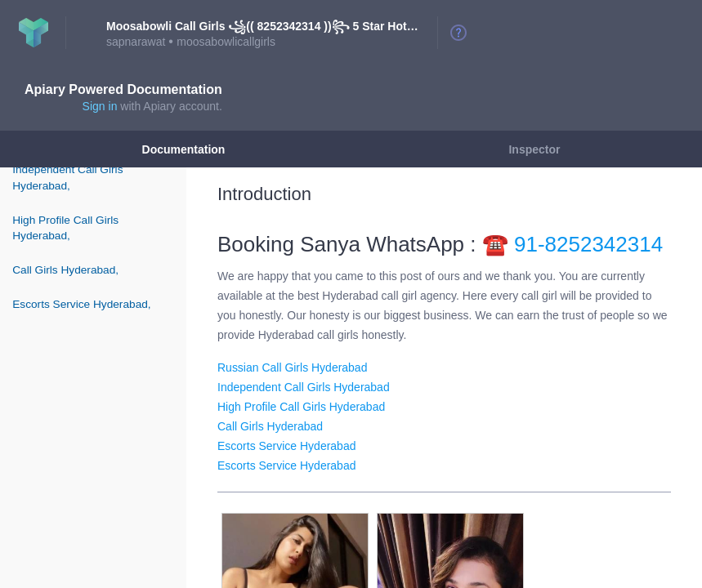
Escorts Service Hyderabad (286, 446)
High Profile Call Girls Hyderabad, (65, 228)
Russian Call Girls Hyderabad (292, 367)
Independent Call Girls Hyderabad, (67, 177)
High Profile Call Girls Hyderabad (301, 407)
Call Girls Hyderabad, (65, 270)
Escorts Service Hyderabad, (81, 304)
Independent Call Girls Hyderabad (304, 387)
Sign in (100, 106)
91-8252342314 (588, 244)
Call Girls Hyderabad (270, 426)
